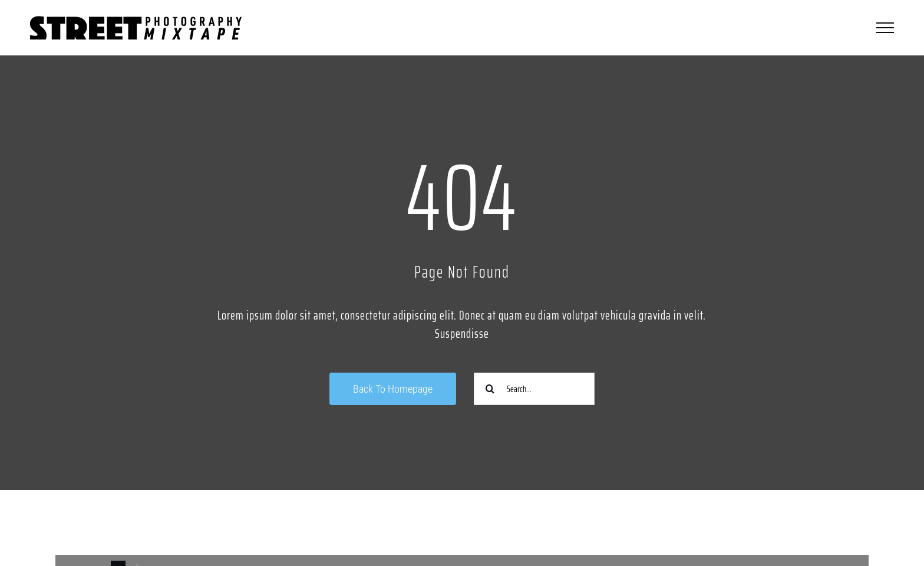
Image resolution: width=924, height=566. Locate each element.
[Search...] (534, 389)
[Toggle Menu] (885, 28)
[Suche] (490, 389)
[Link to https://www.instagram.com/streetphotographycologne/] (251, 523)
